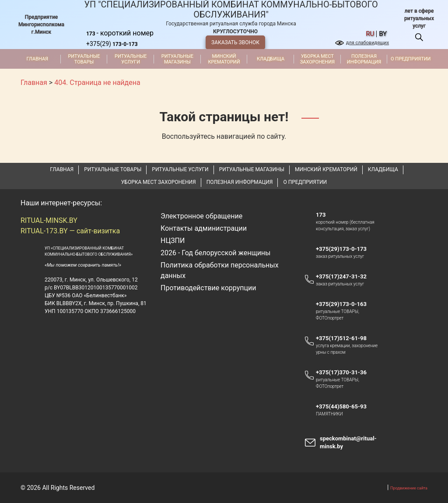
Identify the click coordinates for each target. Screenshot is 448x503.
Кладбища (271, 59)
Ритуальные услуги (131, 59)
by (383, 34)
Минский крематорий (224, 59)
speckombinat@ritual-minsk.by (348, 442)
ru (370, 34)
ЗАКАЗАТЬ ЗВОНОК (235, 42)
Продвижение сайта (409, 488)
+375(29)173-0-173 (345, 249)
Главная (38, 59)
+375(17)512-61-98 (341, 338)
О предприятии (411, 59)
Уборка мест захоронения (317, 59)
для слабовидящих (367, 43)
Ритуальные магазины (177, 59)
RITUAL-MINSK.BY (49, 220)
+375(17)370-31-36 (341, 372)
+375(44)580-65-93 (345, 407)
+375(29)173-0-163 (345, 304)
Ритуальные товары (84, 59)
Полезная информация (364, 59)
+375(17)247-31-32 (341, 276)
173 (321, 215)
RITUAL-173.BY (44, 231)
